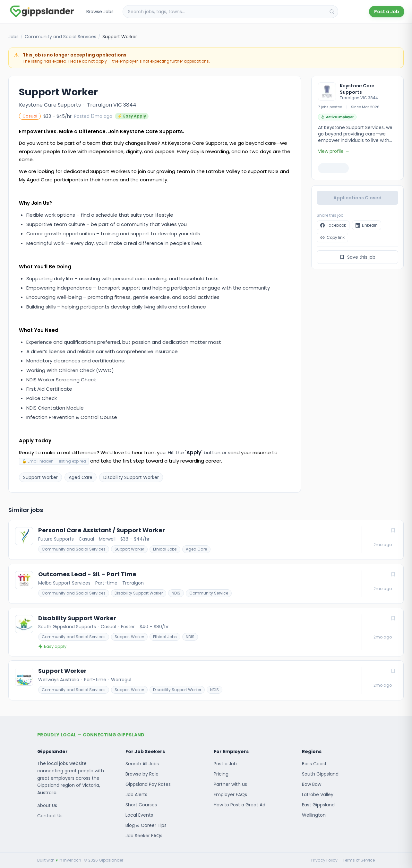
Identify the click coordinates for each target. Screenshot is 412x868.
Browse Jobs (100, 12)
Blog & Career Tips (146, 825)
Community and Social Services (60, 37)
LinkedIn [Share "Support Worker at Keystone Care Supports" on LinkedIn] (367, 225)
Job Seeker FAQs (144, 836)
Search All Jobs (142, 764)
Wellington (314, 815)
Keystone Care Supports (50, 105)
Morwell (107, 539)
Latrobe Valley (318, 794)
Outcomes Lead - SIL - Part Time (87, 574)
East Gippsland (318, 805)
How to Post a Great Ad (240, 805)
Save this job (357, 257)
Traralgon (133, 583)
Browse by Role (142, 774)
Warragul (121, 680)
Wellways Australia (59, 680)
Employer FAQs (230, 794)
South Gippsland (320, 774)
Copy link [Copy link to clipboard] (332, 237)
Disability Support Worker (139, 593)
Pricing (221, 774)
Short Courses (141, 805)
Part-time (106, 583)
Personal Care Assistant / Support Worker (102, 530)
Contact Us (50, 816)
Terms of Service (359, 860)
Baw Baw (312, 784)
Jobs (13, 37)
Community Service (209, 593)
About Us (47, 805)
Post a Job (387, 12)
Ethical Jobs (165, 549)
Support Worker (129, 549)
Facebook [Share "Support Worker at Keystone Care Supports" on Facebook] (333, 225)
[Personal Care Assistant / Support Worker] (206, 540)
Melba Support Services (64, 583)
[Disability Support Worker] (206, 632)
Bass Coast (314, 764)
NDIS (176, 593)
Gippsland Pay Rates (148, 784)
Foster (128, 627)
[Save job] (393, 530)
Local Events (139, 815)
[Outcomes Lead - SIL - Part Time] (206, 584)
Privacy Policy (324, 860)
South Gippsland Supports (67, 627)
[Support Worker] (206, 680)
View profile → (334, 151)
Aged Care (196, 549)
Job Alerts (136, 794)
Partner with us (230, 784)
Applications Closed (357, 198)
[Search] (332, 12)
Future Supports (56, 539)
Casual (86, 539)
